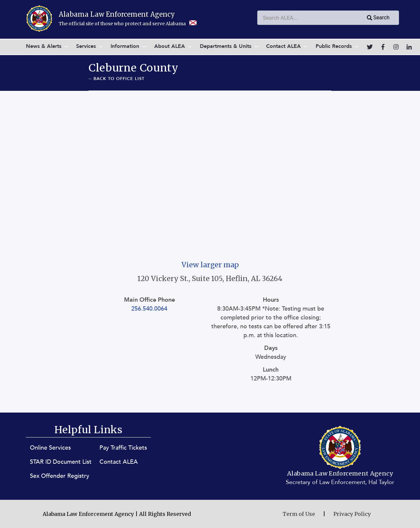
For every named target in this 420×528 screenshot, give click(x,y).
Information (125, 46)
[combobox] (328, 18)
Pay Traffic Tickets (123, 448)
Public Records (334, 46)
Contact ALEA (283, 46)
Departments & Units (226, 46)
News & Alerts (44, 46)
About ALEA (170, 46)
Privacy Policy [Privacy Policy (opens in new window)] (352, 514)
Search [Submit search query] (378, 18)
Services (86, 46)
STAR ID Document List (61, 462)
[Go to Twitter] (370, 47)
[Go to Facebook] (383, 47)
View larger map (210, 265)
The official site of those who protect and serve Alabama (128, 24)
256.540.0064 (149, 309)
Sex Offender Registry (60, 476)
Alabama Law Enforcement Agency (117, 14)
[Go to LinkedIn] (409, 47)
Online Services (50, 448)
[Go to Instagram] (396, 47)
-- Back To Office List (116, 79)
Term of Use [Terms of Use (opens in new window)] (299, 514)
